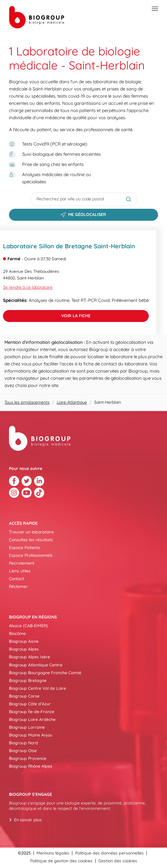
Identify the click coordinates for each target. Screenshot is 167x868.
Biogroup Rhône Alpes (31, 766)
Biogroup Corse (24, 696)
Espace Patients (25, 548)
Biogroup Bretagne (28, 681)
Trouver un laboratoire (31, 532)
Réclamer (18, 586)
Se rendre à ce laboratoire (28, 287)
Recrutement (22, 563)
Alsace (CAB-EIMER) (28, 626)
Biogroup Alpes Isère (29, 657)
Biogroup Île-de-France (32, 712)
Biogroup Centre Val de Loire (37, 688)
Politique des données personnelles (109, 853)
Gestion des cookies (118, 861)
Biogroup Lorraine (27, 727)
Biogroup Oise (23, 751)
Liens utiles (20, 571)
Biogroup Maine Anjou (31, 735)
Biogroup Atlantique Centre (36, 665)
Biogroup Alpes (24, 649)
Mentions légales (53, 853)
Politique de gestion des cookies (61, 861)
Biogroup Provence (28, 758)
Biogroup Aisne (24, 641)
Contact (17, 579)
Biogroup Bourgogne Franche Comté (45, 673)
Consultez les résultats (31, 540)
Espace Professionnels (31, 555)
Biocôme (17, 633)
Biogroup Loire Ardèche (32, 719)
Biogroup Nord (23, 743)
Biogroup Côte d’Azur (30, 704)
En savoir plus (28, 820)
